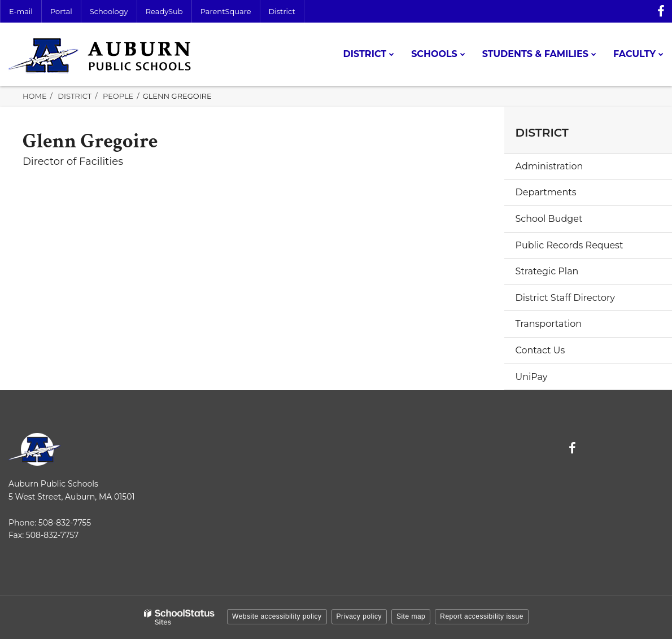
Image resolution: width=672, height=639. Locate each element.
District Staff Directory (565, 298)
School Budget (549, 219)
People (118, 96)
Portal (61, 11)
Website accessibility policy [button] (277, 616)
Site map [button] (411, 616)
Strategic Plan (547, 271)
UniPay (532, 377)
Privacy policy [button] (359, 616)
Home (35, 96)
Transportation (549, 324)
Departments (546, 192)
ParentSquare (226, 11)
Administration (549, 166)
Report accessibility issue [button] (482, 616)
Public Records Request (570, 245)
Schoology (109, 11)
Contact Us (540, 350)
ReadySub (164, 11)
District (282, 11)
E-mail (21, 11)
